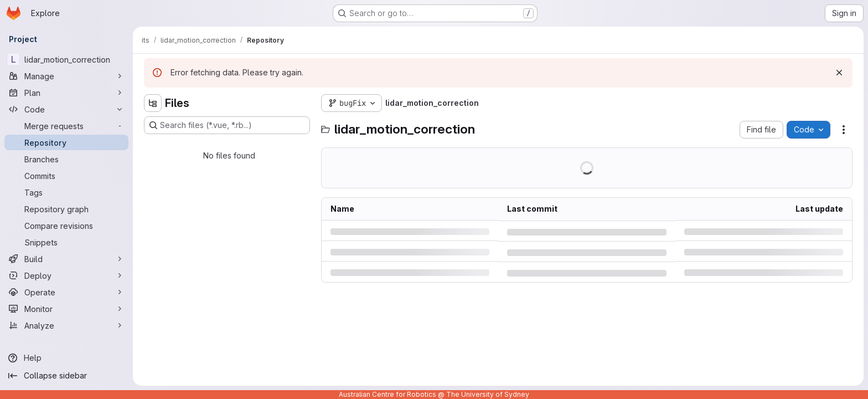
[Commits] (66, 176)
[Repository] (66, 142)
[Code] (66, 109)
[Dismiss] (839, 73)
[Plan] (66, 93)
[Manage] (66, 76)
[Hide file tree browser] (153, 103)
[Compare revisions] (66, 226)
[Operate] (66, 292)
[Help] (66, 358)
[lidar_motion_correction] (66, 59)
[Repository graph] (66, 209)
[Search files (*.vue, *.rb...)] (227, 125)
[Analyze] (66, 325)
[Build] (66, 259)
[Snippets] (66, 242)
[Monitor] (66, 309)
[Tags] (66, 192)
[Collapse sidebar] (66, 376)
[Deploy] (66, 275)
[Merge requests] (66, 126)
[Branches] (66, 159)
